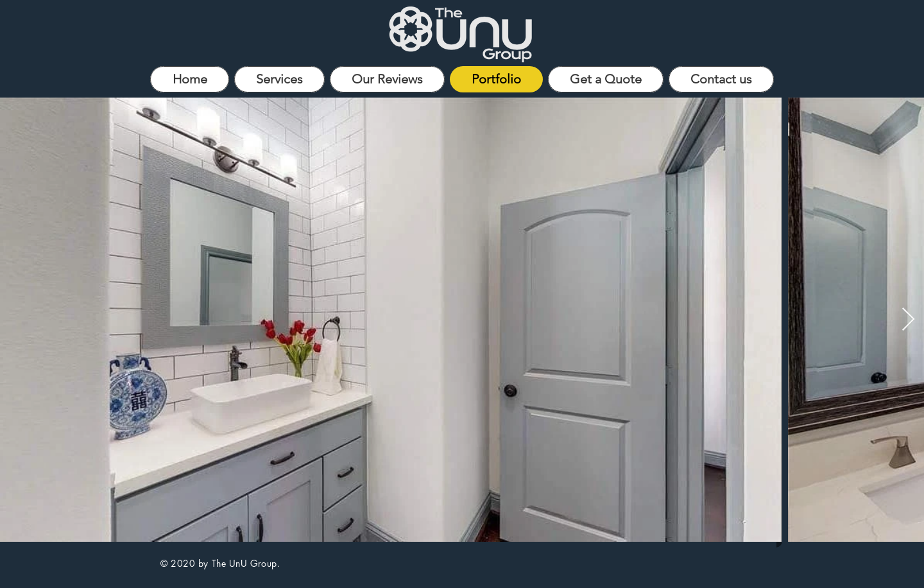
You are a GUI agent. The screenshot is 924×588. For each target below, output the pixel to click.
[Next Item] (908, 320)
